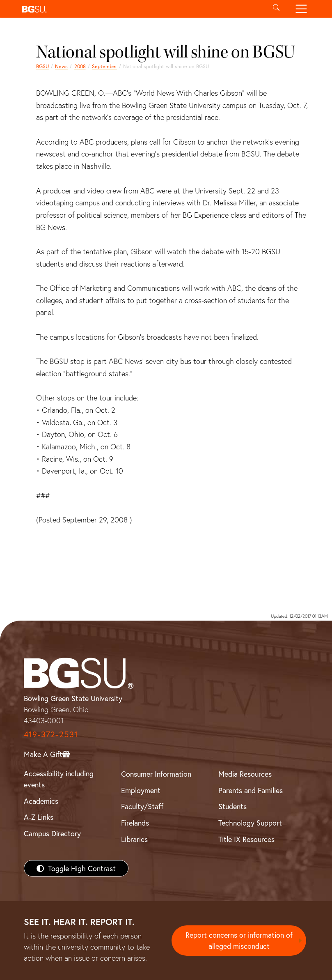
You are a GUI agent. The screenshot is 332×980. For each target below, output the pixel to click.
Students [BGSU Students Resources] (232, 806)
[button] (141, 9)
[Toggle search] (276, 9)
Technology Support (250, 823)
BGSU (42, 66)
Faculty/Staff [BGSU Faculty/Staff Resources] (142, 806)
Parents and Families (251, 790)
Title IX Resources (246, 839)
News (61, 66)
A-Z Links (39, 817)
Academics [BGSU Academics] (41, 801)
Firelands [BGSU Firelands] (135, 823)
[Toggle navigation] (301, 9)
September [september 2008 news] (104, 66)
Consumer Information (156, 774)
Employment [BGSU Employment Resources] (141, 790)
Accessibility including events (59, 779)
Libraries (134, 839)
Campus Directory (52, 833)
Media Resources (245, 774)
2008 (80, 66)
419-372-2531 (51, 734)
